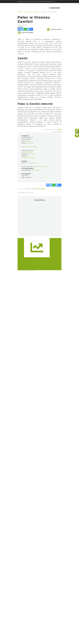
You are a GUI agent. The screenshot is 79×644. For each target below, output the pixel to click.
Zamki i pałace (35, 170)
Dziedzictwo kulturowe (28, 158)
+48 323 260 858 (31, 163)
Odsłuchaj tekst (54, 29)
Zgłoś (59, 129)
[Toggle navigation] (55, 2)
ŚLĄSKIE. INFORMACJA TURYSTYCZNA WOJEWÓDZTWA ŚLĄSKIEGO (35, 2)
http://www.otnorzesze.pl (41, 167)
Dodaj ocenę (40, 189)
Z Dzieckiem (54, 8)
